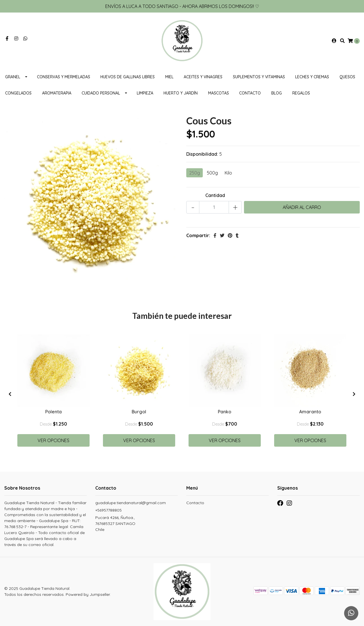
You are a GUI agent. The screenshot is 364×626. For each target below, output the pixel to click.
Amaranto (310, 412)
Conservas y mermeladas (64, 77)
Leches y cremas (312, 77)
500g (212, 173)
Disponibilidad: (202, 154)
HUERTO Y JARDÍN (181, 93)
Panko (225, 412)
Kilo (228, 173)
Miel (169, 77)
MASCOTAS (219, 93)
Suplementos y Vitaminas (259, 77)
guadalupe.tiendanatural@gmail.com (131, 503)
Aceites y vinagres (203, 77)
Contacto (250, 93)
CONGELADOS (18, 93)
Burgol (139, 412)
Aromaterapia (57, 93)
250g (195, 173)
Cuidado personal (101, 93)
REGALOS (301, 93)
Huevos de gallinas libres (128, 77)
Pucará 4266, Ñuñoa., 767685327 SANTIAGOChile (115, 524)
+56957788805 (108, 510)
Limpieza (145, 93)
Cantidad (215, 195)
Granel (13, 77)
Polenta (53, 412)
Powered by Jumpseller (88, 594)
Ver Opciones (53, 440)
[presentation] (10, 394)
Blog (277, 93)
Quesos (347, 77)
